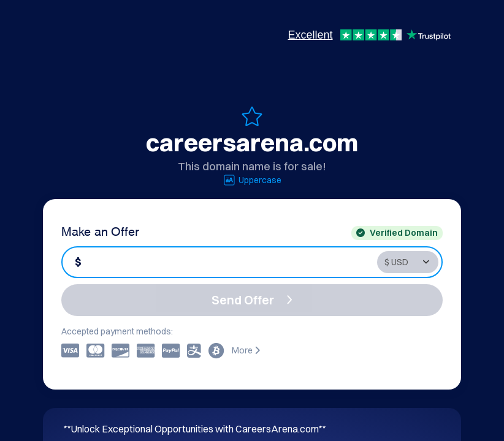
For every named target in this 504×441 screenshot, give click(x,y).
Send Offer (252, 300)
